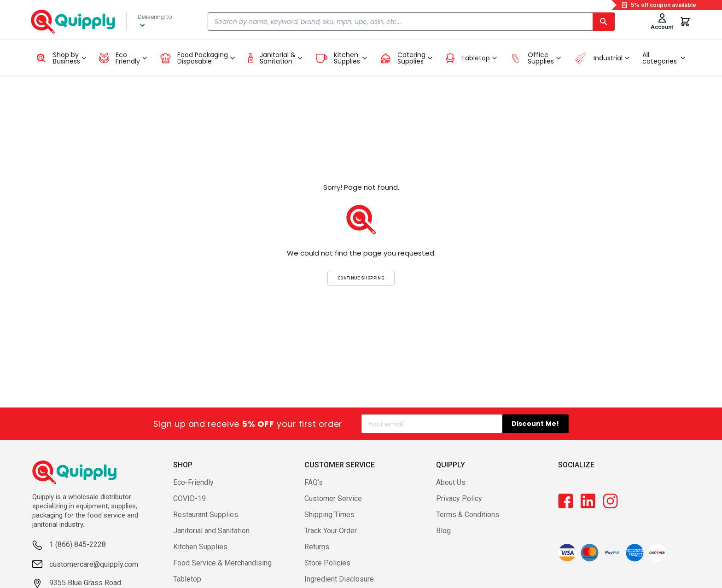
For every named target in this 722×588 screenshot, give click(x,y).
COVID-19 (189, 498)
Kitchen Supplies (200, 547)
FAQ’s (314, 482)
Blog (443, 531)
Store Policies (327, 563)
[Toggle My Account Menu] (662, 22)
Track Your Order (331, 531)
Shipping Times (329, 515)
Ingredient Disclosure (339, 579)
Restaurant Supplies (206, 515)
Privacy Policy (459, 498)
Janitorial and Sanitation (211, 531)
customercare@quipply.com (94, 564)
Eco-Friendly (193, 482)
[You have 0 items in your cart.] (685, 22)
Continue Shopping (361, 278)
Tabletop (187, 579)
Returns (317, 547)
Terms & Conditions (468, 515)
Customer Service (333, 498)
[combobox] (411, 22)
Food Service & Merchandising (222, 563)
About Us (451, 482)
